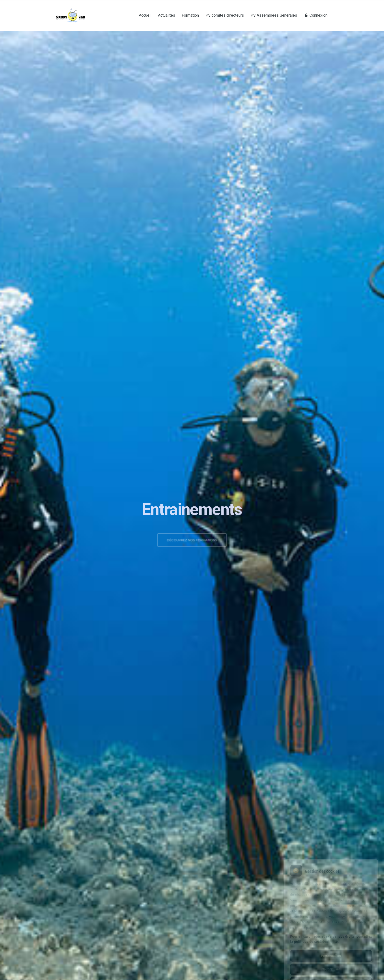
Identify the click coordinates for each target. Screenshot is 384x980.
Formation (190, 15)
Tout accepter (331, 962)
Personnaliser (331, 935)
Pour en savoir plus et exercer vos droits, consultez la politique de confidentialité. (331, 918)
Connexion (315, 15)
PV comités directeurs (225, 15)
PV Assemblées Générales (274, 15)
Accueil (145, 15)
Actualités (167, 15)
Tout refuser (331, 949)
